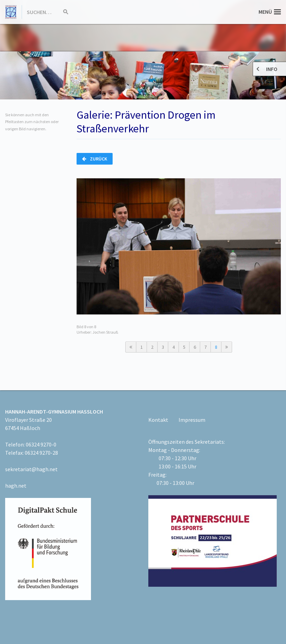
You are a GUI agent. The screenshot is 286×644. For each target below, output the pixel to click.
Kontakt (158, 420)
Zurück (95, 159)
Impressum (192, 420)
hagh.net (16, 486)
